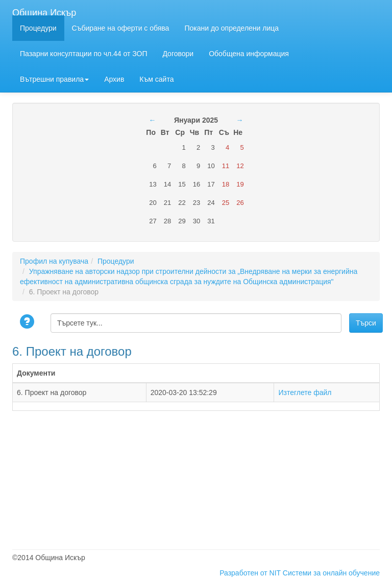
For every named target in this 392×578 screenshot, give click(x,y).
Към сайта (156, 79)
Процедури (38, 28)
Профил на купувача (54, 261)
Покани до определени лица (231, 28)
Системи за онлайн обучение (331, 573)
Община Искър (44, 11)
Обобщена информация (249, 54)
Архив (114, 79)
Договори (178, 54)
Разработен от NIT (250, 573)
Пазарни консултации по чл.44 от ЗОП (83, 54)
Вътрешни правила (54, 79)
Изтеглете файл (305, 392)
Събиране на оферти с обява (121, 28)
